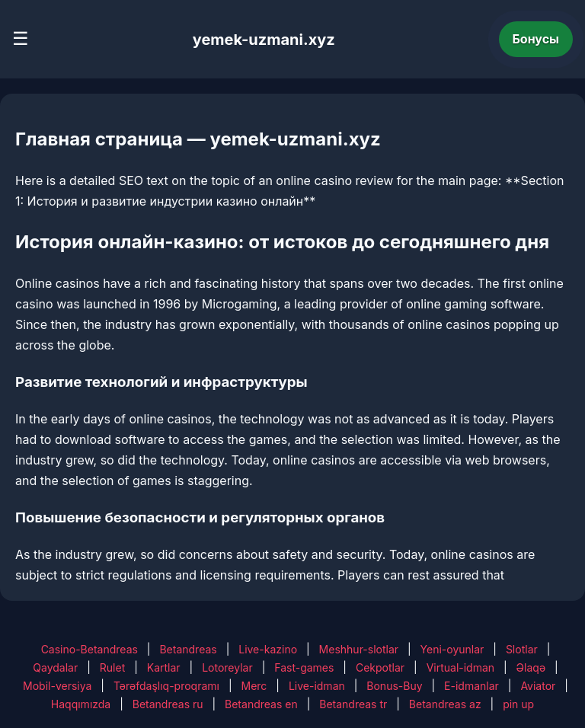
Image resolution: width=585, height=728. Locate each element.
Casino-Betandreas (90, 649)
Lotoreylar (227, 667)
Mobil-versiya (57, 686)
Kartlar (164, 667)
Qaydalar (55, 667)
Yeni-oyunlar (452, 649)
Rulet (112, 667)
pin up (518, 704)
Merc (254, 686)
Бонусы (536, 39)
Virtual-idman (460, 667)
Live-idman (317, 686)
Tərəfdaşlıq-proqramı (166, 686)
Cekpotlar (380, 667)
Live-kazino (268, 649)
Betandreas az (445, 704)
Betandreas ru (168, 704)
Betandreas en (261, 704)
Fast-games (304, 667)
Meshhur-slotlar (359, 649)
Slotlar (522, 649)
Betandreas (188, 649)
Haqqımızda (81, 704)
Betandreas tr (353, 704)
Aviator (538, 686)
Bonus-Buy (394, 686)
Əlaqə (531, 667)
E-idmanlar (472, 686)
